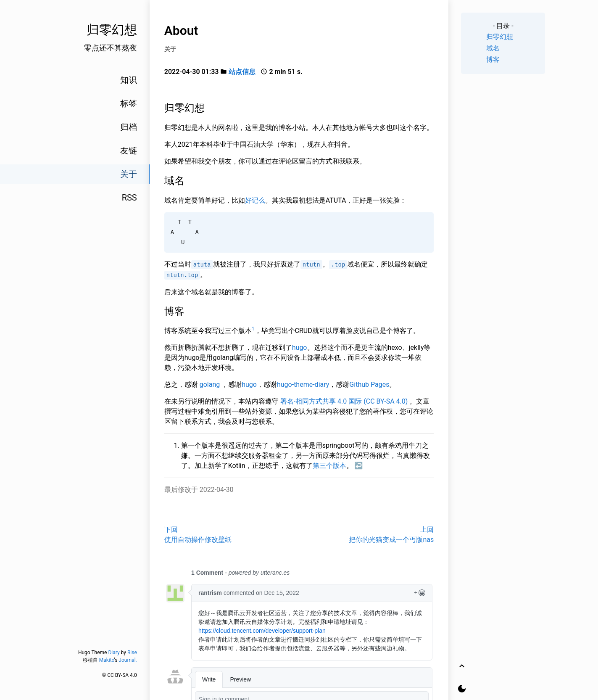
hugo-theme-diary (303, 384)
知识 (129, 80)
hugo (300, 347)
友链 (129, 151)
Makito (107, 660)
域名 (493, 48)
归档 (129, 127)
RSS (129, 198)
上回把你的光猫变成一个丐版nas (391, 535)
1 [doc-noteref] (253, 329)
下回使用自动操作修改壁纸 (198, 535)
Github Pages (369, 384)
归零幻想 (500, 37)
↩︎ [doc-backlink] (359, 466)
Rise (132, 652)
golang (210, 384)
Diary (114, 652)
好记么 (255, 200)
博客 (493, 59)
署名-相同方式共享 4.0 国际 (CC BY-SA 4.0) (344, 401)
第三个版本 (329, 466)
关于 (129, 174)
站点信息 (242, 72)
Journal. (128, 660)
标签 (129, 103)
